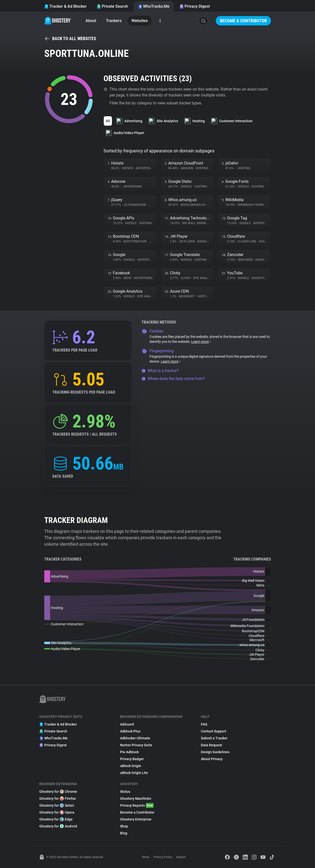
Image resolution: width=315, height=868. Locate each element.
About (91, 21)
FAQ (204, 724)
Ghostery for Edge (56, 819)
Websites (140, 21)
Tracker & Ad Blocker (65, 6)
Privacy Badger (132, 759)
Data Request (211, 745)
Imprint (181, 857)
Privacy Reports (137, 805)
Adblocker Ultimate (135, 738)
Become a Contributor (243, 21)
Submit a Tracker (214, 738)
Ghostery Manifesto (136, 798)
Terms (146, 857)
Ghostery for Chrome (58, 792)
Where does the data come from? (173, 379)
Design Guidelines (215, 752)
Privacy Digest (195, 6)
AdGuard (127, 724)
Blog (124, 833)
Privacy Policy (163, 857)
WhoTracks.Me (154, 6)
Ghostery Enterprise (136, 819)
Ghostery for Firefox (58, 798)
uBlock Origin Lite (134, 773)
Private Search (112, 6)
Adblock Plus (130, 731)
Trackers (114, 21)
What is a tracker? (160, 371)
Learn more (201, 342)
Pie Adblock (129, 752)
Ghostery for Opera (57, 812)
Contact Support (214, 731)
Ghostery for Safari (57, 805)
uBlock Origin (131, 766)
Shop (124, 826)
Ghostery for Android (58, 826)
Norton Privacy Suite (136, 745)
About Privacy (212, 759)
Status (125, 792)
